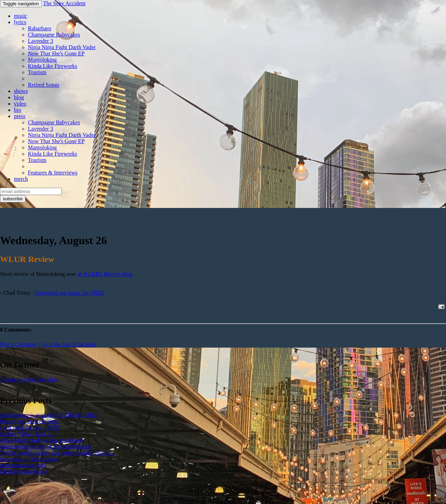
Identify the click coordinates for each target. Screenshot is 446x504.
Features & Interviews (53, 173)
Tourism (37, 72)
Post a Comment (18, 344)
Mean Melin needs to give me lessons (42, 440)
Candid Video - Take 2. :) (28, 434)
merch (21, 179)
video (20, 104)
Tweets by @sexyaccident (29, 379)
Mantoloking (42, 60)
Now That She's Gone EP (56, 53)
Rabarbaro (40, 28)
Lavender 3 (40, 41)
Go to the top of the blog (68, 344)
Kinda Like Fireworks (52, 66)
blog (19, 97)
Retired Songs (44, 85)
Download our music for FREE (69, 293)
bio (17, 110)
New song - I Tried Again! (29, 459)
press (20, 116)
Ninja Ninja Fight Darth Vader (62, 47)
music (21, 16)
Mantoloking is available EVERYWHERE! (48, 415)
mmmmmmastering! (23, 465)
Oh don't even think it (24, 471)
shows (21, 91)
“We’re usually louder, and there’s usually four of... (57, 453)
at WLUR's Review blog (105, 274)
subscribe (13, 199)
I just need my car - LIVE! (30, 428)
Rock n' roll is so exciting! (29, 421)
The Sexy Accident (64, 3)
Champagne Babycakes (54, 35)
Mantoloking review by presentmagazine (46, 446)
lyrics (20, 22)
